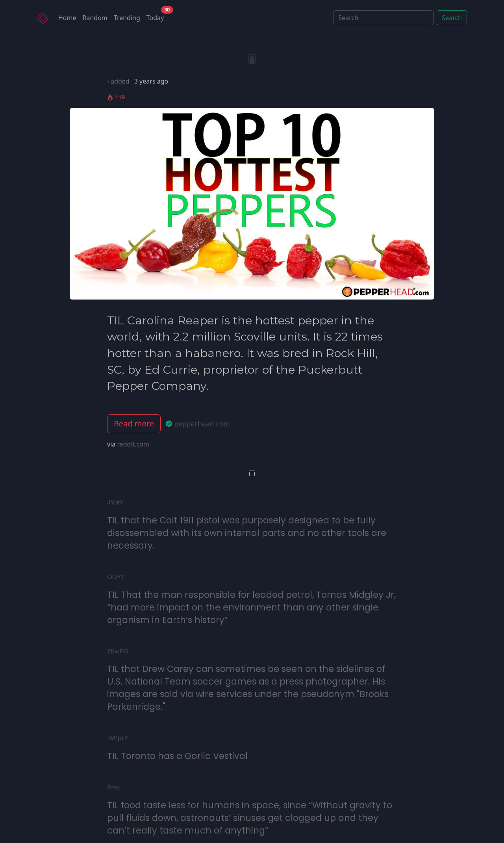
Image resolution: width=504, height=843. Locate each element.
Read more (134, 423)
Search (452, 18)
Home (67, 18)
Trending (127, 18)
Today (157, 16)
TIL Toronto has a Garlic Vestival (177, 756)
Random (95, 18)
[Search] (383, 18)
